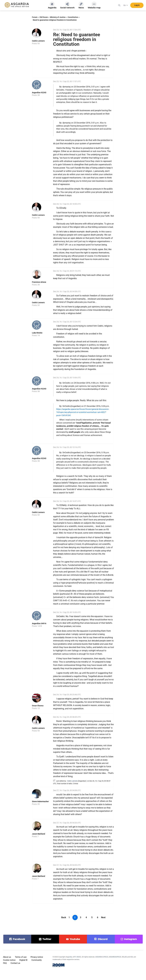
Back (64, 917)
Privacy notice (37, 957)
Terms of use (21, 957)
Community (37, 960)
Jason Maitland (39, 834)
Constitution (73, 17)
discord (103, 939)
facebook (19, 939)
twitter (47, 939)
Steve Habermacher (40, 801)
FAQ (5, 963)
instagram (130, 939)
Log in (137, 5)
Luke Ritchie (37, 333)
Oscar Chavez (38, 706)
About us (7, 957)
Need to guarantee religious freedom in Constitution (55, 20)
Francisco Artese (39, 282)
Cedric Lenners (38, 41)
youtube (75, 939)
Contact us (15, 963)
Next (103, 917)
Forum (35, 17)
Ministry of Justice (58, 17)
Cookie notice (9, 960)
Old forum (44, 17)
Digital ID (23, 960)
